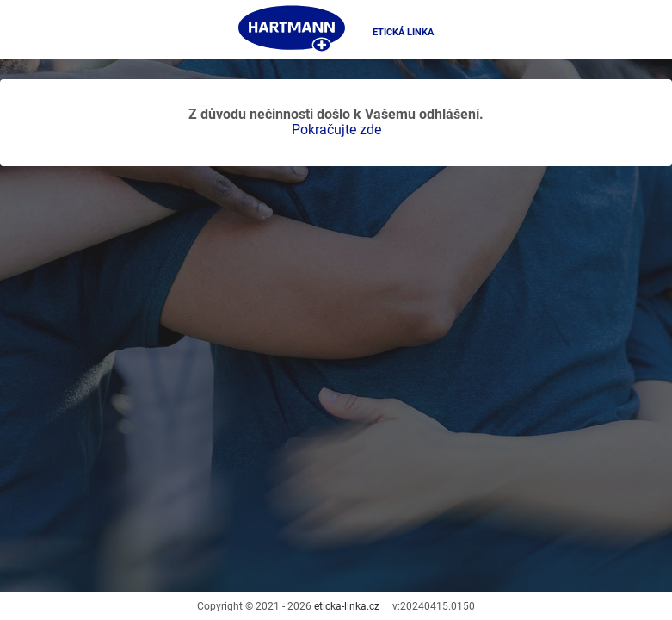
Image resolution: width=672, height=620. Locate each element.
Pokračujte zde (336, 130)
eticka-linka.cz (347, 606)
